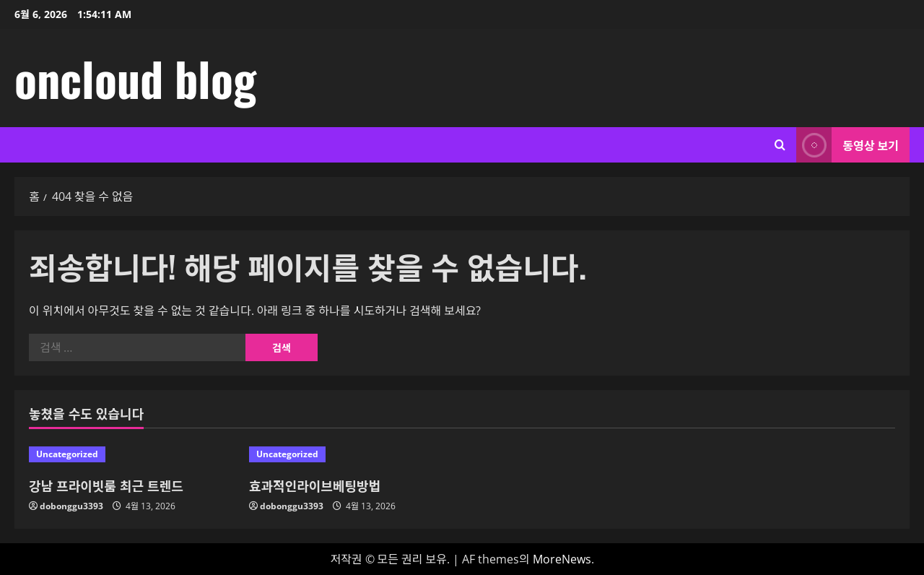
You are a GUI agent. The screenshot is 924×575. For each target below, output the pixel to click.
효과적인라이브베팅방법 (315, 485)
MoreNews (562, 559)
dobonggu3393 (71, 506)
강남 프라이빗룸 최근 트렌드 (106, 485)
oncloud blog (135, 78)
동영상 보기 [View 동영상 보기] (847, 145)
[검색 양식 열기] (780, 145)
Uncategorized (67, 454)
